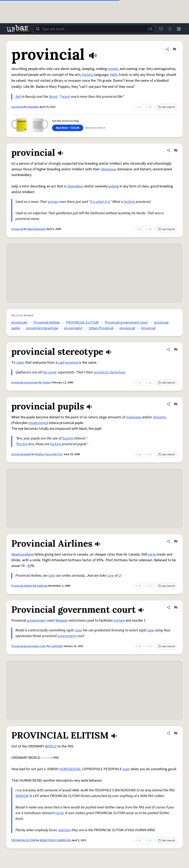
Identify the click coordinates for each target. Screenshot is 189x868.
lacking (113, 186)
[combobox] (94, 29)
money (113, 69)
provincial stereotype (42, 328)
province (72, 363)
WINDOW (22, 796)
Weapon (62, 621)
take (52, 576)
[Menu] (179, 29)
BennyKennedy (37, 229)
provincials (19, 323)
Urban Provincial (101, 328)
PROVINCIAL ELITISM (82, 323)
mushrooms (38, 423)
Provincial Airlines (47, 323)
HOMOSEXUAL (70, 769)
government (36, 621)
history (87, 75)
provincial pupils (21, 454)
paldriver (42, 586)
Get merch (166, 107)
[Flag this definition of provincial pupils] (176, 404)
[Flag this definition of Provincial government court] (176, 607)
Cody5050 (57, 646)
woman (53, 202)
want (66, 97)
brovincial (148, 328)
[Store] (161, 29)
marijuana (134, 417)
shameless (75, 186)
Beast (53, 97)
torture (119, 621)
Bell (18, 97)
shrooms (160, 417)
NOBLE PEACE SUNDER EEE (55, 840)
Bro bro (22, 444)
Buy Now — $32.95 (68, 128)
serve (152, 554)
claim (20, 363)
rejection (64, 830)
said (61, 363)
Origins (47, 383)
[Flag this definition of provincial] (174, 49)
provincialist (73, 328)
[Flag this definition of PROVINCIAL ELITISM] (176, 733)
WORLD (51, 746)
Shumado (33, 107)
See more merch (95, 128)
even (126, 769)
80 (29, 566)
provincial (17, 107)
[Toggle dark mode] (170, 29)
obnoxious (108, 169)
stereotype (117, 372)
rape (78, 630)
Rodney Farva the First (49, 454)
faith (114, 75)
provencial (127, 328)
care (110, 576)
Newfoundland (23, 554)
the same (49, 372)
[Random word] (150, 29)
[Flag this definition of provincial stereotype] (176, 349)
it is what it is (100, 202)
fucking (129, 202)
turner (60, 813)
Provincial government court (126, 323)
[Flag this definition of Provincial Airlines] (176, 541)
